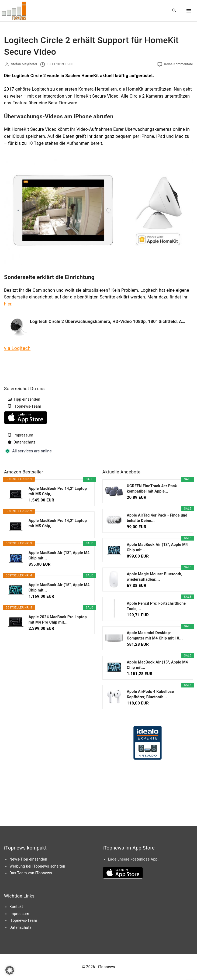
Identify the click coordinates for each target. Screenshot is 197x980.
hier (8, 304)
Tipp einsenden (27, 399)
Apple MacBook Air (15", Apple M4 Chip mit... (59, 587)
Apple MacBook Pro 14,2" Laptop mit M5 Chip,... (58, 491)
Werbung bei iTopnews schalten (37, 866)
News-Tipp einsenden (28, 859)
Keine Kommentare (179, 64)
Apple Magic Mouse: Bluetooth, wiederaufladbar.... (155, 577)
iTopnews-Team (27, 406)
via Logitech (17, 348)
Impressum (23, 435)
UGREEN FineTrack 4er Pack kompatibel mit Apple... (152, 489)
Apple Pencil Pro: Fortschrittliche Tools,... (156, 606)
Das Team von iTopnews (31, 873)
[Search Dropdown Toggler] (174, 11)
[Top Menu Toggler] (189, 11)
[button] (10, 970)
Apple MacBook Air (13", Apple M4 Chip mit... (59, 555)
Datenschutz (25, 442)
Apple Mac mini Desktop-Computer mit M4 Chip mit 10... (155, 635)
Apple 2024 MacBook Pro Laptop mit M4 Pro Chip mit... (58, 620)
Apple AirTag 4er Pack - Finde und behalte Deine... (157, 518)
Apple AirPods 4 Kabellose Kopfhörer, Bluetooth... (151, 694)
